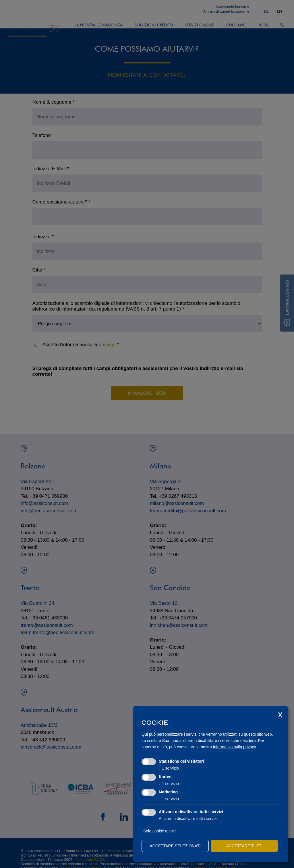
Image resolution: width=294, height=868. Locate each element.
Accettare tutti (244, 846)
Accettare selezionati (175, 846)
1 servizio (169, 768)
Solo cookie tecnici (160, 831)
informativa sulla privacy (234, 747)
